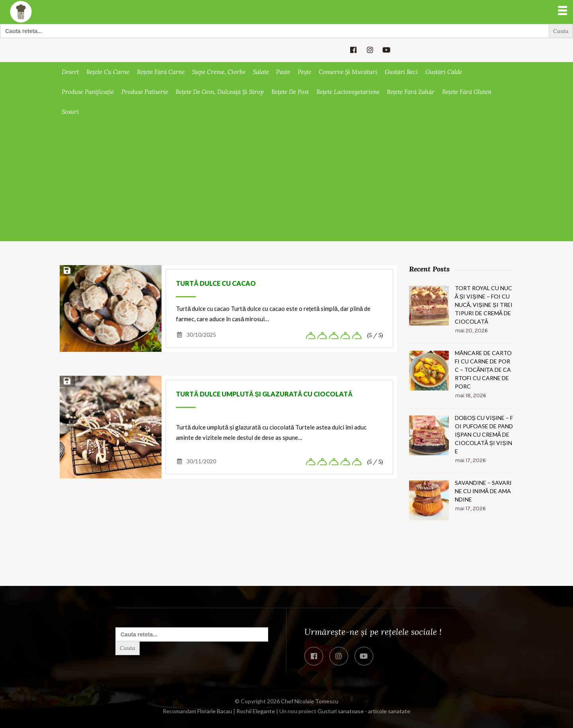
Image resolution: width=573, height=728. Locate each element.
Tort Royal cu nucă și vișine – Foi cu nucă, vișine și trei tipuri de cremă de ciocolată (484, 305)
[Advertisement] (286, 182)
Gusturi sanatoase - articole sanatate (364, 711)
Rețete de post (290, 92)
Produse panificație (88, 92)
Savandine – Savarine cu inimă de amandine (483, 491)
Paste (283, 72)
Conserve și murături (348, 72)
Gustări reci (401, 72)
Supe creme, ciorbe (219, 72)
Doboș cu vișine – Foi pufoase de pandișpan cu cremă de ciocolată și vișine (484, 434)
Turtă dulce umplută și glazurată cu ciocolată (264, 394)
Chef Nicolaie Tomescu (310, 701)
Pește (304, 72)
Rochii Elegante (256, 711)
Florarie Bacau (215, 711)
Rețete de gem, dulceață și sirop (220, 92)
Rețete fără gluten (467, 92)
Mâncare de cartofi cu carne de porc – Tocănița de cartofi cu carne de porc (483, 370)
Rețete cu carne (108, 72)
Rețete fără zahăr (411, 92)
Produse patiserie (145, 92)
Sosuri (70, 112)
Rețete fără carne (161, 72)
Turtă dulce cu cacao (216, 283)
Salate (261, 72)
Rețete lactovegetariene (348, 92)
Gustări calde (444, 72)
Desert (70, 72)
